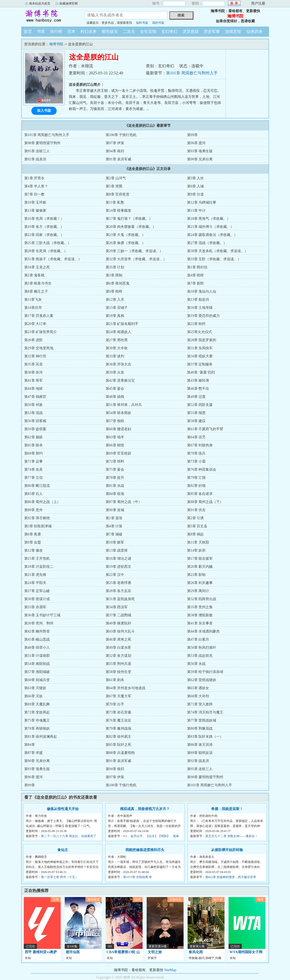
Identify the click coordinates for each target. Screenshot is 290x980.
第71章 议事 (34, 461)
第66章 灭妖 (34, 696)
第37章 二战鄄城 (119, 615)
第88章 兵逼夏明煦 (120, 753)
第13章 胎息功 (198, 300)
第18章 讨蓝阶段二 (39, 567)
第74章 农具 (34, 470)
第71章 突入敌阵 (200, 704)
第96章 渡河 (196, 143)
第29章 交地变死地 (39, 348)
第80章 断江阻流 (37, 486)
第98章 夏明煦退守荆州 (42, 143)
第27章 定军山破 (37, 591)
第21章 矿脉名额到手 (122, 324)
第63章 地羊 (115, 437)
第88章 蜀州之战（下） (205, 502)
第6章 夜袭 (33, 534)
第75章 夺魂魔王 (37, 720)
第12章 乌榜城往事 (202, 202)
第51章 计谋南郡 (37, 656)
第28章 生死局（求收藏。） (46, 251)
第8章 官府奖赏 (118, 194)
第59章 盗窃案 (35, 429)
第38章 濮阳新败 (200, 615)
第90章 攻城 (115, 510)
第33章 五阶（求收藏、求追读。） (214, 259)
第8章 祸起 (196, 534)
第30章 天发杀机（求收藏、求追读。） (218, 251)
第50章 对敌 (34, 405)
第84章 (30, 745)
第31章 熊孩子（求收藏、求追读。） (53, 259)
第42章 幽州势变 (37, 631)
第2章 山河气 (116, 178)
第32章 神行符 (35, 356)
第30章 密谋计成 (37, 599)
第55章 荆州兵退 (119, 664)
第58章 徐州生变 (119, 672)
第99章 (192, 135)
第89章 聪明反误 (200, 753)
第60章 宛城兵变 (37, 680)
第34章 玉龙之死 (37, 267)
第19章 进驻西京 (119, 567)
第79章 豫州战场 (119, 728)
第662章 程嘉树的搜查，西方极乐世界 (231, 877)
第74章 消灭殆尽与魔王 (205, 712)
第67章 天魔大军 (119, 696)
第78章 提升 (115, 478)
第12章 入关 (115, 300)
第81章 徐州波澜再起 (41, 737)
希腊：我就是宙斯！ (227, 809)
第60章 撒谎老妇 (119, 429)
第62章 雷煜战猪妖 (202, 680)
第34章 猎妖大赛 (200, 356)
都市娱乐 (110, 31)
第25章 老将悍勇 (119, 583)
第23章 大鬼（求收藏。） (126, 235)
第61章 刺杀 (115, 680)
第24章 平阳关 (35, 583)
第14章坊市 (33, 308)
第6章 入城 (196, 186)
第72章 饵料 (115, 461)
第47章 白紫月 (198, 639)
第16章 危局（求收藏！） (44, 219)
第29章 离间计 (198, 591)
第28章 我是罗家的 (202, 340)
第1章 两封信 (197, 267)
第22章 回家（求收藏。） (44, 235)
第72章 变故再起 (37, 712)
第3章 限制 (114, 275)
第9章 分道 (196, 194)
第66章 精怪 (115, 445)
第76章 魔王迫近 (119, 720)
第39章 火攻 (115, 372)
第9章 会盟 (33, 542)
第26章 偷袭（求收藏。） (126, 243)
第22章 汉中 (115, 575)
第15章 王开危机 (37, 559)
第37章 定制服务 (200, 364)
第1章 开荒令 (35, 178)
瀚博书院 (49, 16)
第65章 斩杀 (34, 445)
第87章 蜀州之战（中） (124, 502)
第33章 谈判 (115, 356)
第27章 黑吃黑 (117, 340)
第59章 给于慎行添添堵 (205, 672)
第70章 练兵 (196, 453)
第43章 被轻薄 (198, 380)
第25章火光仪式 (199, 332)
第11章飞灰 (33, 300)
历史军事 (212, 31)
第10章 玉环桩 (35, 202)
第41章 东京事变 (200, 623)
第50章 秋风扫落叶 (202, 648)
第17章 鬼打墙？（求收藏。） (129, 219)
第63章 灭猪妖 (35, 688)
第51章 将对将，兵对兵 (124, 405)
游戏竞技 (233, 31)
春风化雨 (196, 952)
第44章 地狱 (34, 389)
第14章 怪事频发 (119, 211)
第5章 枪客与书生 (38, 283)
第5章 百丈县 (197, 526)
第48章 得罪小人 (37, 648)
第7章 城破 (114, 534)
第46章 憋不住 (198, 389)
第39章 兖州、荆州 (39, 623)
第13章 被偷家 (35, 211)
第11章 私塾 (115, 202)
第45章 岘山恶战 (37, 639)
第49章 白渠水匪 (119, 648)
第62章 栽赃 (34, 437)
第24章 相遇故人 (119, 332)
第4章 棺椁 (196, 275)
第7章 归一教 (35, 194)
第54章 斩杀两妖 (119, 413)
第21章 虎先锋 (35, 575)
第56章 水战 (196, 664)
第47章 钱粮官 (35, 397)
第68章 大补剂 (198, 696)
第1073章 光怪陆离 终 (138, 877)
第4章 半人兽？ (36, 186)
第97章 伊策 (115, 143)
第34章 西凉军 (117, 607)
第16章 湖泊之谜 (119, 559)
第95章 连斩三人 (37, 151)
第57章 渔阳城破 (37, 672)
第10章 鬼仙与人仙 (202, 291)
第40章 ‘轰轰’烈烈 (201, 372)
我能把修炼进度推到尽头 (145, 850)
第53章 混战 (34, 413)
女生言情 (148, 31)
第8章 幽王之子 (36, 291)
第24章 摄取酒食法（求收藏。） (212, 235)
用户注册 (258, 3)
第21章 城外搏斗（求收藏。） (211, 227)
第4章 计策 (114, 526)
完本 (71, 31)
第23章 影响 (196, 575)
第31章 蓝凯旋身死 (120, 599)
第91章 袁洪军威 (119, 159)
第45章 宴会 (115, 389)
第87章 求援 (34, 753)
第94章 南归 (115, 151)
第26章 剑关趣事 (200, 583)
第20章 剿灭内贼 (200, 567)
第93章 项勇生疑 (200, 151)
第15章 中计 (196, 211)
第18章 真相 (115, 316)
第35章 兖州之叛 (200, 607)
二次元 (129, 31)
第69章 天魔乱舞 (37, 704)
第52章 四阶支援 (200, 405)
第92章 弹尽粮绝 (37, 518)
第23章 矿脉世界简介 (41, 332)
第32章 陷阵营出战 (202, 599)
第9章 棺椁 (114, 291)
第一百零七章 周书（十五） (60, 877)
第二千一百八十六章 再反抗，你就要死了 (69, 836)
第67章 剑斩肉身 (200, 445)
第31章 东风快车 (200, 348)
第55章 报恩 (196, 413)
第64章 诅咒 (196, 437)
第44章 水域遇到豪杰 (204, 631)
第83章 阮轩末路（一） (205, 737)
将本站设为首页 (40, 4)
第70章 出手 (115, 704)
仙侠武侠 (254, 31)
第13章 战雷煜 (117, 550)
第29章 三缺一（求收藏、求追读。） (135, 251)
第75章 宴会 (115, 470)
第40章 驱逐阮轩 (119, 623)
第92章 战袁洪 (35, 159)
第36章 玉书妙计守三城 (42, 615)
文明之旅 (155, 952)
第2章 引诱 (196, 518)
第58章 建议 (196, 421)
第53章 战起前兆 (200, 656)
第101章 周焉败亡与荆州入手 (192, 73)
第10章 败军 (115, 542)
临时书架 (142, 23)
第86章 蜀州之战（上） (42, 502)
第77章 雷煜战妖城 (202, 720)
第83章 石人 (34, 494)
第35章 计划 (115, 267)
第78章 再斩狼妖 (37, 728)
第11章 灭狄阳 (198, 542)
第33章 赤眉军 (35, 607)
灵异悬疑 (191, 31)
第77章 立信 (34, 478)
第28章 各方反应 (119, 591)
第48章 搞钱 (115, 397)
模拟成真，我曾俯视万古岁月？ (145, 809)
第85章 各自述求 (200, 494)
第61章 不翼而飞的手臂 (205, 429)
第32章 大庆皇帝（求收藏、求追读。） (136, 259)
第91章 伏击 (196, 510)
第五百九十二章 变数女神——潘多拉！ (231, 836)
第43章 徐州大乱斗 (120, 631)
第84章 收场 (115, 494)
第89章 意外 (34, 510)
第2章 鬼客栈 (35, 275)
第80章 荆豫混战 (200, 728)
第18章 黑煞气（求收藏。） (209, 219)
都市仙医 (73, 952)
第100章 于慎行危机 (121, 135)
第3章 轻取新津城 (38, 526)
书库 (41, 31)
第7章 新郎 (196, 283)
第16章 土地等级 (200, 308)
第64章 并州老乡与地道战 (126, 688)
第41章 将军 (34, 380)
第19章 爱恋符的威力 (204, 316)
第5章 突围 (114, 186)
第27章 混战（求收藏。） (207, 243)
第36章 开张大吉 (119, 364)
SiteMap (170, 970)
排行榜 (56, 31)
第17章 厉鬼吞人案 (39, 316)
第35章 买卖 (34, 364)
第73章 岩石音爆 (119, 712)
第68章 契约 (34, 453)
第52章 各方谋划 (119, 656)
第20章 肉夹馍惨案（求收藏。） (131, 227)
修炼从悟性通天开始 (63, 809)
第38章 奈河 (34, 372)
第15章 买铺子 (117, 308)
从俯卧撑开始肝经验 (227, 850)
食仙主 (63, 850)
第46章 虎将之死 (119, 639)
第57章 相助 (115, 421)
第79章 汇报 (196, 478)
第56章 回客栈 (35, 421)
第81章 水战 (115, 486)
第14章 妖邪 (196, 550)
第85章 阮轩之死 (119, 745)
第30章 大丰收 (117, 348)
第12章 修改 (34, 550)
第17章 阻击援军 (200, 559)
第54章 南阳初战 (37, 664)
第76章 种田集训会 (202, 470)
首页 (28, 31)
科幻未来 (88, 31)
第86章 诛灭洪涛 (200, 745)
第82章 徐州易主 (119, 737)
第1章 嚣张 (114, 518)
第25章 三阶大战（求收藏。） (48, 243)
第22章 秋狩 (196, 324)
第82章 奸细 (196, 486)
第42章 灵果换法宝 (120, 380)
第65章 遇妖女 (198, 688)
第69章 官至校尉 (119, 453)
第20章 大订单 (35, 324)
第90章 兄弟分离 (200, 159)
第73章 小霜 (196, 461)
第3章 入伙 (196, 178)
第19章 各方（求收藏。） (44, 227)
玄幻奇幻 (169, 31)
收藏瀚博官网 (69, 4)
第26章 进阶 (34, 340)
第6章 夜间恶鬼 (118, 283)
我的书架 (158, 23)
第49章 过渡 (196, 397)
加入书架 (44, 111)
